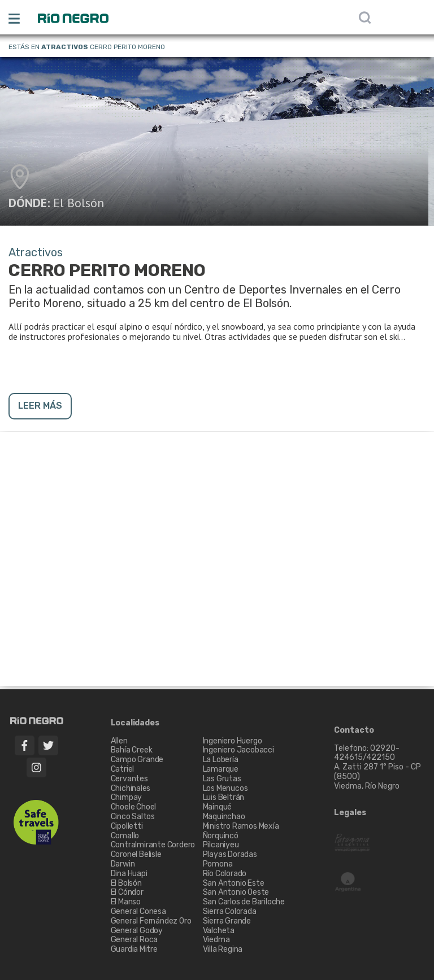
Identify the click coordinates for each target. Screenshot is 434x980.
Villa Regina (223, 949)
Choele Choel (134, 807)
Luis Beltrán (224, 797)
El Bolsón (79, 203)
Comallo (125, 836)
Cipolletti (127, 826)
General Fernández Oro (151, 921)
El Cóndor (127, 892)
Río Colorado (225, 874)
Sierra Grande (227, 921)
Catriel (123, 769)
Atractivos (65, 47)
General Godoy (137, 931)
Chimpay (127, 797)
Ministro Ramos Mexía (241, 826)
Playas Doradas (230, 854)
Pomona (218, 864)
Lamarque (221, 769)
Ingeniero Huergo (233, 741)
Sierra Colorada (230, 911)
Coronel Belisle (136, 854)
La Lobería (221, 760)
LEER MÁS (40, 406)
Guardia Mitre (134, 949)
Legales (350, 813)
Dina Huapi (129, 874)
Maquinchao (224, 817)
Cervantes (129, 779)
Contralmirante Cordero (153, 845)
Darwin (123, 864)
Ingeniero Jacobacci (238, 750)
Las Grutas (222, 779)
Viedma (216, 940)
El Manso (126, 902)
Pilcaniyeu (221, 845)
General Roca (134, 940)
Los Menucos (225, 788)
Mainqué (218, 807)
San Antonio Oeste (236, 892)
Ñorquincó (221, 836)
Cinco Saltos (133, 817)
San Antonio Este (234, 883)
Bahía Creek (132, 750)
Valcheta (219, 931)
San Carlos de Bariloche (244, 902)
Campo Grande (137, 760)
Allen (119, 741)
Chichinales (131, 788)
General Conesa (138, 911)
